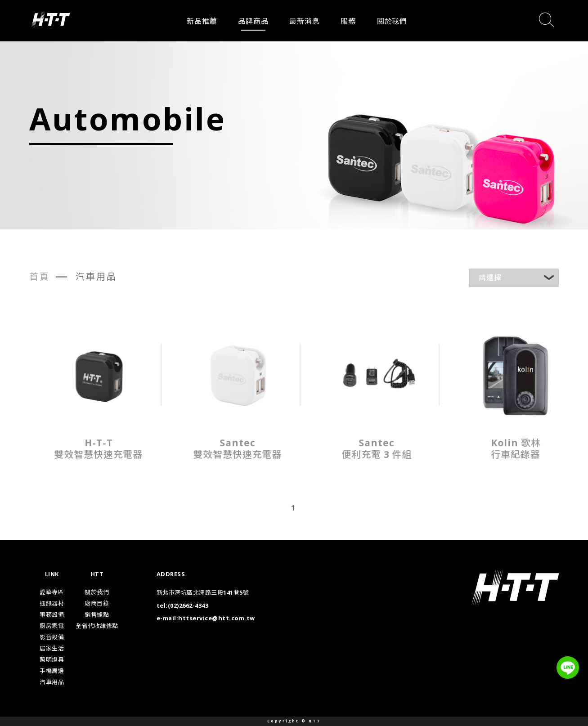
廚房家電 (52, 626)
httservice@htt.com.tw (217, 618)
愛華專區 (52, 592)
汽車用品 (52, 682)
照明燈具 (52, 659)
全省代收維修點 (97, 626)
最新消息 (304, 21)
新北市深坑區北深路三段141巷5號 (203, 592)
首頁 (40, 276)
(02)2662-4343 (188, 605)
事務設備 (52, 614)
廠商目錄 (97, 603)
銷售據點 (97, 614)
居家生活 (52, 648)
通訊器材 (52, 603)
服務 (348, 21)
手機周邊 (52, 671)
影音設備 (52, 637)
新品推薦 (202, 21)
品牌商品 (253, 21)
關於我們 (392, 21)
